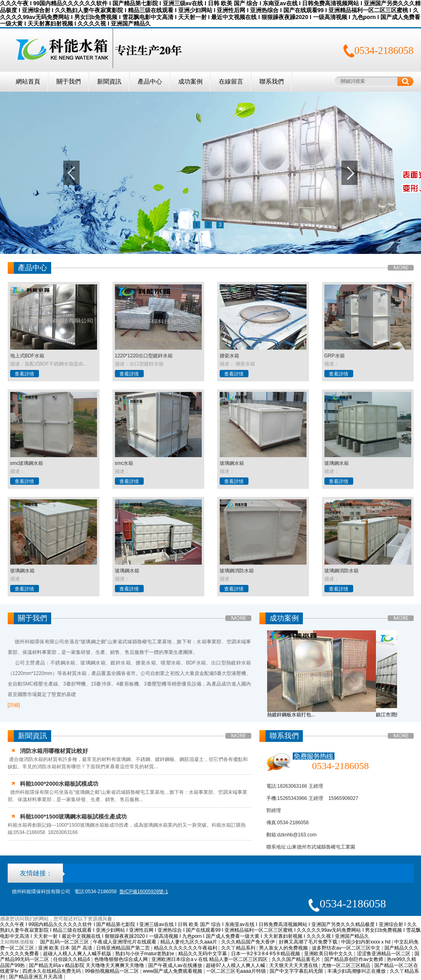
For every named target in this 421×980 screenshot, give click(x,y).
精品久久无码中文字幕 (203, 954)
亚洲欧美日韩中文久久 (329, 954)
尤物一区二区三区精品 (347, 965)
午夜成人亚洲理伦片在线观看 (125, 942)
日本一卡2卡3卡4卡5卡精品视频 (266, 954)
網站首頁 (28, 82)
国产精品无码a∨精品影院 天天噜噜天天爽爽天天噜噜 (87, 965)
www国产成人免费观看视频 (173, 971)
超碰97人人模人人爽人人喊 (236, 965)
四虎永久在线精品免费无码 (52, 971)
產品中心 (150, 82)
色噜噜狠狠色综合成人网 (122, 959)
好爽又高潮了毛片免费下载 (309, 942)
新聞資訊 (109, 82)
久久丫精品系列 (239, 948)
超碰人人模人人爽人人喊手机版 (78, 954)
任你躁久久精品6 (72, 959)
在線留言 (231, 82)
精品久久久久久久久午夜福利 (186, 948)
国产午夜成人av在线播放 (176, 965)
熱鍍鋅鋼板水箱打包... (291, 715)
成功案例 (190, 82)
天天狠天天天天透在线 (294, 965)
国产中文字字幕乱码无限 (297, 971)
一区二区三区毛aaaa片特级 (237, 971)
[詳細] (14, 705)
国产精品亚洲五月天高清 (36, 977)
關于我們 (69, 82)
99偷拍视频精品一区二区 (113, 971)
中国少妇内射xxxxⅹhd (366, 942)
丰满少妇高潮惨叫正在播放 (357, 971)
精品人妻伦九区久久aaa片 (189, 942)
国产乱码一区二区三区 (65, 942)
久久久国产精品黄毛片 (297, 959)
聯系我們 (272, 82)
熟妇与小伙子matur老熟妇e (146, 954)
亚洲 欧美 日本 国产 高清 (66, 948)
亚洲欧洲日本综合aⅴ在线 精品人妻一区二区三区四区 (210, 959)
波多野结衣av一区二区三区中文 (347, 948)
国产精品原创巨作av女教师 (354, 959)
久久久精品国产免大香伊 (249, 942)
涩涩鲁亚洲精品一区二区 (384, 954)
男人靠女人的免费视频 (284, 948)
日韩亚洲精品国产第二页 (124, 948)
